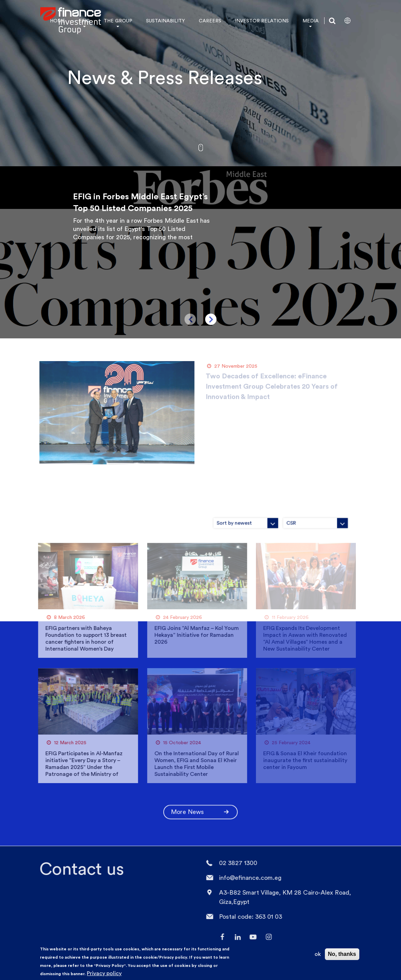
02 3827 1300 (235, 863)
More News (200, 809)
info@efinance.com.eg (248, 878)
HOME (58, 21)
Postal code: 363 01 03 (248, 916)
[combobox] (280, 520)
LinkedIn (235, 937)
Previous (190, 319)
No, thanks (342, 954)
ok (318, 954)
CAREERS (210, 21)
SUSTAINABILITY (166, 21)
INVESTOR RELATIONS (262, 21)
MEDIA (311, 21)
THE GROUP (118, 21)
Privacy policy (104, 973)
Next (211, 319)
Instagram (266, 937)
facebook (219, 937)
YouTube (250, 937)
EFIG (84, 21)
